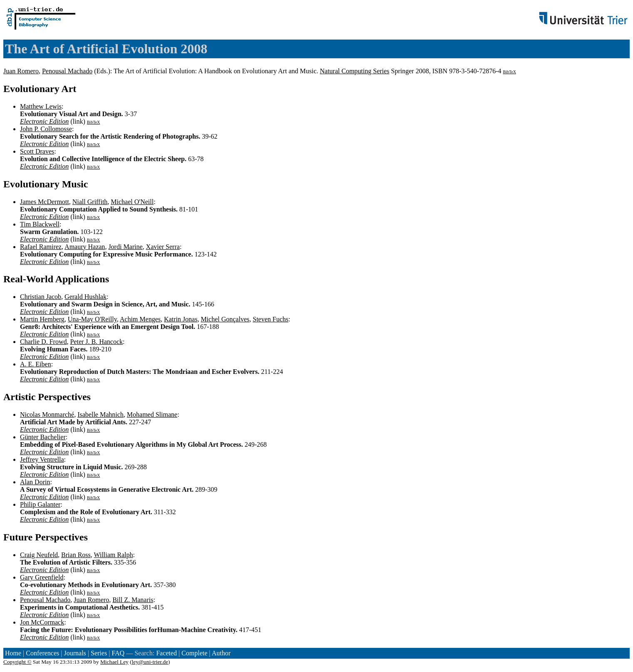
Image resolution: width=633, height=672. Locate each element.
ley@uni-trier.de (150, 662)
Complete (194, 653)
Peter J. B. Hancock (96, 342)
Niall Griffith (90, 202)
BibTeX (509, 72)
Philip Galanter (40, 504)
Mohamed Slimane (152, 414)
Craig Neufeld (39, 555)
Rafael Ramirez (41, 247)
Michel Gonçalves (225, 319)
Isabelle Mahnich (101, 414)
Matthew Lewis (41, 106)
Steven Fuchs (271, 319)
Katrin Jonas (181, 319)
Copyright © (17, 662)
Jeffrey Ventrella (42, 459)
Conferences (42, 653)
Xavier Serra (163, 247)
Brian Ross (76, 555)
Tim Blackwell (40, 224)
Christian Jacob (41, 297)
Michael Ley (114, 662)
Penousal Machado (67, 71)
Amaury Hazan (85, 247)
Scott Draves (37, 151)
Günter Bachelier (43, 437)
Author (221, 653)
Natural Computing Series (355, 71)
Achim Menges (140, 319)
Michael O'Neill (132, 202)
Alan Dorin (35, 482)
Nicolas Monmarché (47, 414)
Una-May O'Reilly (92, 319)
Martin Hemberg (42, 319)
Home (13, 653)
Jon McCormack (42, 622)
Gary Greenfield (42, 577)
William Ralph (113, 555)
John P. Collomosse (46, 129)
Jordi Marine (125, 247)
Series (99, 653)
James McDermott (45, 202)
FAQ (118, 653)
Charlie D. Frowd (43, 342)
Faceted (166, 653)
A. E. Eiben (36, 364)
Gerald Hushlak (86, 297)
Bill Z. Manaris (133, 600)
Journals (75, 653)
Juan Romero (21, 71)
